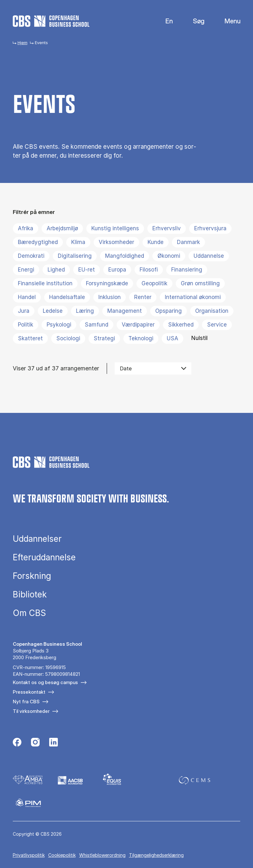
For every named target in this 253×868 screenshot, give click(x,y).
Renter (143, 297)
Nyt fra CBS (26, 702)
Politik (26, 325)
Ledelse (53, 311)
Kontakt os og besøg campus (45, 682)
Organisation (212, 311)
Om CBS (29, 613)
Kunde (156, 242)
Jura (24, 311)
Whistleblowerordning (102, 855)
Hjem (23, 43)
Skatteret (30, 338)
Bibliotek (30, 595)
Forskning (32, 576)
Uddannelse (209, 256)
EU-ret (87, 270)
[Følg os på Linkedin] (54, 743)
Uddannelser (37, 539)
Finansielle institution (45, 283)
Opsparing (169, 311)
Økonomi (169, 256)
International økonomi (193, 297)
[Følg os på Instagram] (35, 743)
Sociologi (68, 338)
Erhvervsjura (210, 228)
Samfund (96, 325)
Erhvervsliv (167, 228)
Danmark (188, 242)
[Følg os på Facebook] (17, 743)
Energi (26, 270)
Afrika (26, 228)
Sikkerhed (181, 325)
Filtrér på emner (34, 212)
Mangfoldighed (125, 256)
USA (172, 338)
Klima (78, 242)
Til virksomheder (31, 711)
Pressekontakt (29, 692)
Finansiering (187, 270)
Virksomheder (116, 242)
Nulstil (199, 338)
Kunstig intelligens (115, 228)
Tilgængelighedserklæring (156, 855)
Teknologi (141, 338)
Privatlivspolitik (29, 855)
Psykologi (59, 325)
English (164, 21)
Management (125, 311)
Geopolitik (154, 283)
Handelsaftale (67, 297)
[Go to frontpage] (51, 21)
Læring (85, 311)
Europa (117, 270)
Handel (27, 297)
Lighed (56, 270)
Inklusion (110, 297)
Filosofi (149, 270)
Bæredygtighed (38, 242)
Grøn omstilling (200, 283)
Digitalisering (75, 256)
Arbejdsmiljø (62, 228)
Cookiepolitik (62, 855)
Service (217, 325)
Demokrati (31, 256)
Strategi (104, 338)
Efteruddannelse (44, 557)
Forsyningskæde (107, 283)
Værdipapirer (138, 325)
